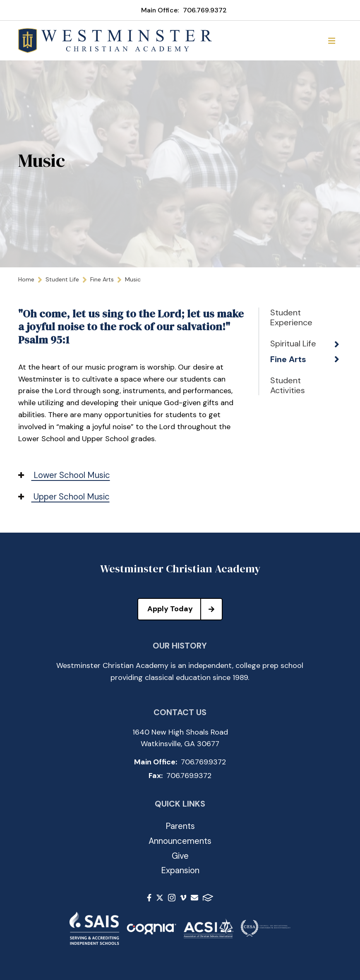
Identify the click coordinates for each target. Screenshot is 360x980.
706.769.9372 (205, 10)
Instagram (172, 898)
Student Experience (291, 317)
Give (180, 856)
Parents (180, 826)
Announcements (180, 841)
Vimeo (183, 898)
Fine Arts (288, 359)
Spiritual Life (293, 343)
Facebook (149, 898)
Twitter (160, 898)
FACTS (208, 898)
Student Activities (288, 385)
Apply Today (185, 609)
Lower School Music (64, 475)
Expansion (180, 870)
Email (194, 898)
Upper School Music (64, 497)
